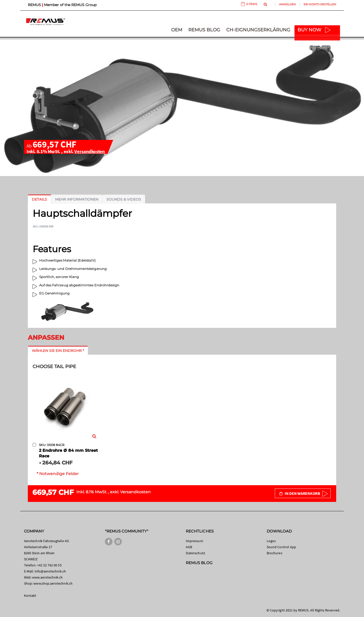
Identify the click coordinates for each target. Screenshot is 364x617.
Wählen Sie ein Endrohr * (58, 351)
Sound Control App (281, 547)
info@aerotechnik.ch (50, 571)
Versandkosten (89, 151)
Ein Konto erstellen (320, 4)
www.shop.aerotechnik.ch (53, 583)
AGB (189, 547)
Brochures (275, 553)
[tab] (39, 199)
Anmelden (287, 4)
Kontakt (30, 595)
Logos (271, 541)
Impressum (195, 541)
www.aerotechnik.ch (47, 577)
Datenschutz (195, 553)
